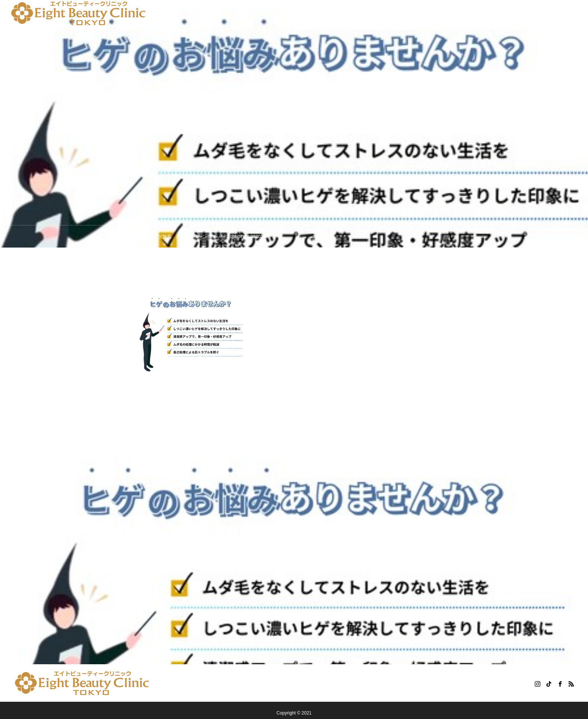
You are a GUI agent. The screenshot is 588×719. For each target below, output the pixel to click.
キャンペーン (205, 13)
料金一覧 (247, 13)
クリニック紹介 (291, 13)
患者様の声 (337, 13)
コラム (373, 13)
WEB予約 (470, 13)
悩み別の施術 (159, 13)
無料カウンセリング (420, 13)
